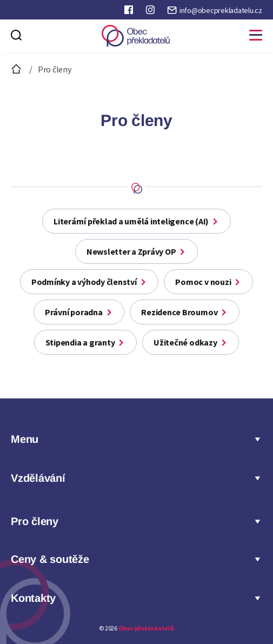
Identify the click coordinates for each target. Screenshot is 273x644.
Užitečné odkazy (185, 342)
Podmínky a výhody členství (84, 282)
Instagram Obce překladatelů (151, 12)
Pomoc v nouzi (203, 282)
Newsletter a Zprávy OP (131, 251)
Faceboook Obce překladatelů (130, 12)
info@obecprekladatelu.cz (221, 10)
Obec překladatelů (146, 628)
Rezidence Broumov (179, 312)
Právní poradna (74, 312)
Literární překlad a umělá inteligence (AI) (131, 221)
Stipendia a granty (80, 342)
